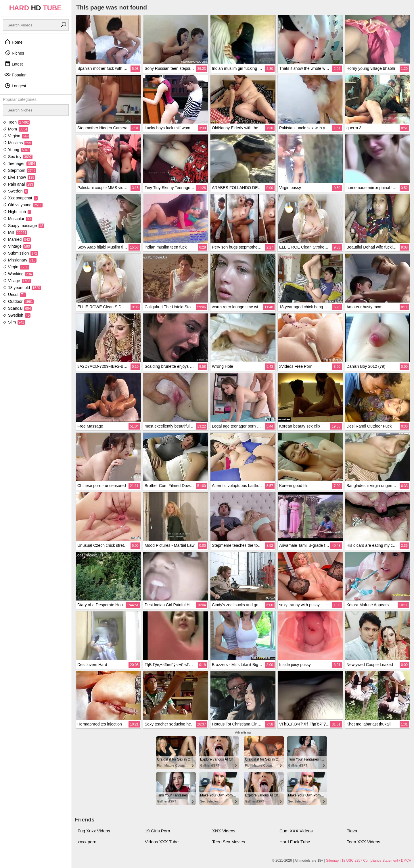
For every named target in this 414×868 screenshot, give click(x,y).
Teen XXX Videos (363, 842)
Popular (15, 75)
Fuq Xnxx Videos (94, 831)
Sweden (15, 191)
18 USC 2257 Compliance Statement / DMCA (376, 861)
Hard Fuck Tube (295, 842)
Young (17, 150)
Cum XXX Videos (296, 831)
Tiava (352, 831)
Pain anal (18, 184)
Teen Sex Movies (229, 842)
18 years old (22, 288)
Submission (20, 253)
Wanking (18, 274)
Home (13, 42)
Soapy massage (24, 226)
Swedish (17, 315)
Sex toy (18, 157)
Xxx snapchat (20, 198)
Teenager (19, 163)
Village (17, 281)
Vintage (17, 246)
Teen (16, 122)
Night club (17, 212)
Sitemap (332, 861)
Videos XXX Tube (162, 842)
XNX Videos (224, 831)
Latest (14, 64)
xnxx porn (87, 842)
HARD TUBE (36, 8)
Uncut (14, 295)
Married (17, 239)
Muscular (17, 219)
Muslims (17, 143)
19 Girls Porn (158, 831)
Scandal (17, 308)
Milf (15, 232)
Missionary (20, 260)
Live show (19, 177)
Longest (15, 86)
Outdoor (18, 301)
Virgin (16, 267)
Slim (14, 322)
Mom (16, 129)
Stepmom (20, 170)
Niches (14, 53)
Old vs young (23, 205)
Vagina (16, 136)
